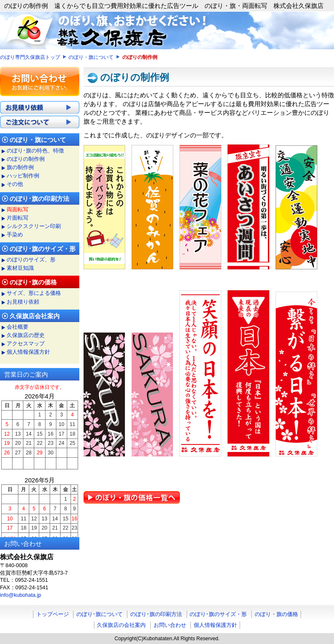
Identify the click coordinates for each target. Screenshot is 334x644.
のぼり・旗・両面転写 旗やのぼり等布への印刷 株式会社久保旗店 (167, 30)
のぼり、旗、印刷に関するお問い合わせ (40, 81)
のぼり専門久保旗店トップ (30, 57)
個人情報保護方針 (28, 352)
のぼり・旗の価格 (276, 614)
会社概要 (18, 327)
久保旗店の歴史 (26, 335)
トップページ (53, 614)
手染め (15, 235)
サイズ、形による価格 (34, 293)
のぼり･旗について (100, 614)
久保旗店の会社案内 (121, 625)
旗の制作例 (20, 167)
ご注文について (40, 122)
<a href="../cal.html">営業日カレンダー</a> (40, 460)
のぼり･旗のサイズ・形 (218, 614)
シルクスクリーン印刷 (34, 226)
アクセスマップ (26, 344)
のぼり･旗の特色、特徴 (35, 151)
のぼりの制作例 (26, 159)
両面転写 (18, 210)
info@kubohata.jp (20, 595)
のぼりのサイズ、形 (31, 260)
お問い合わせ (170, 625)
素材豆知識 (20, 268)
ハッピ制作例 (23, 176)
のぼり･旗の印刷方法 (156, 614)
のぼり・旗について (91, 57)
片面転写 (18, 218)
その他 (15, 184)
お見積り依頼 (40, 107)
